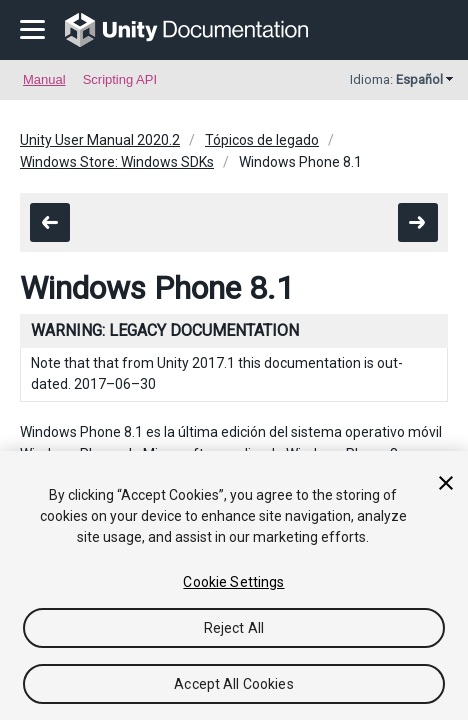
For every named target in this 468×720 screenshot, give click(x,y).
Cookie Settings (233, 582)
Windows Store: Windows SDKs (117, 162)
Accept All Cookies (234, 684)
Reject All (234, 628)
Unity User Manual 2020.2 (100, 140)
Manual (44, 79)
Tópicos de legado (262, 140)
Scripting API (120, 79)
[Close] (446, 483)
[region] (234, 585)
